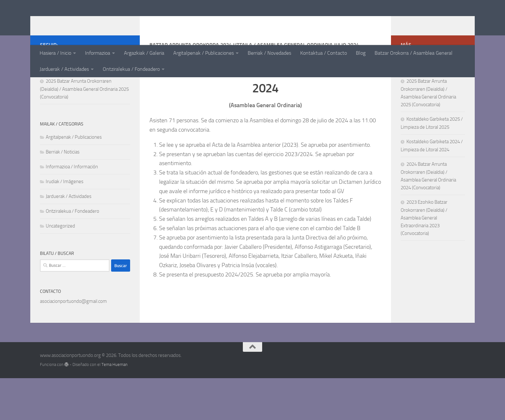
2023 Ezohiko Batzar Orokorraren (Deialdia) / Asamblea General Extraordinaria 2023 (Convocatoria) (424, 260)
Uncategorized (60, 268)
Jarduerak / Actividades (64, 69)
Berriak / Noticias (63, 194)
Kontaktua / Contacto (324, 53)
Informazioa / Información (72, 209)
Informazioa (98, 53)
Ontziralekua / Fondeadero (131, 69)
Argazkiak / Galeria (144, 53)
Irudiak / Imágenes (65, 223)
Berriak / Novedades (269, 53)
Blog (361, 53)
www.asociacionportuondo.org (126, 22)
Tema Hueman (114, 406)
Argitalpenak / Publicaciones (204, 53)
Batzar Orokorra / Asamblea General (414, 53)
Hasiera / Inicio (55, 53)
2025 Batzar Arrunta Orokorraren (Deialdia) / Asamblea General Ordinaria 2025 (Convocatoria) (84, 131)
